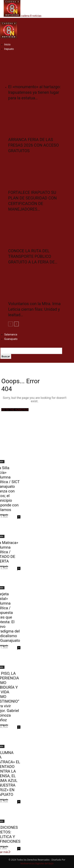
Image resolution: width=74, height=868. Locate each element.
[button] (1, 20)
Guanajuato (11, 339)
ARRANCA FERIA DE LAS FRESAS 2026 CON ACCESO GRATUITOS (33, 145)
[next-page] (16, 324)
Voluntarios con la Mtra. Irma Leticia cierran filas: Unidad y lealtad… (34, 309)
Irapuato (9, 49)
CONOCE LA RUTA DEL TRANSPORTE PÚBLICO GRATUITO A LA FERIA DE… (33, 256)
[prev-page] (10, 324)
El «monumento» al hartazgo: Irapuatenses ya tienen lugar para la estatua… (34, 92)
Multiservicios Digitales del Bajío (37, 863)
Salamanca (11, 334)
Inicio (7, 44)
